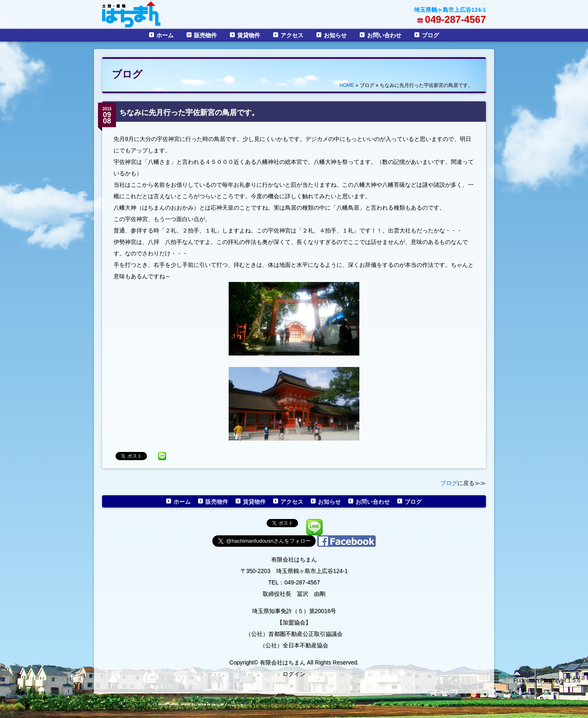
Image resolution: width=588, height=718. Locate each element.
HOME (347, 85)
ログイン (294, 674)
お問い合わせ (384, 35)
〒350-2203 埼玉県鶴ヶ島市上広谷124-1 (294, 571)
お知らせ (335, 35)
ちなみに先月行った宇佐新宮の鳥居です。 (189, 112)
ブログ (430, 35)
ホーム (165, 35)
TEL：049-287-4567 (294, 582)
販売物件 (205, 35)
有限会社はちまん (294, 559)
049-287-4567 (455, 19)
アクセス (292, 35)
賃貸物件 (249, 35)
